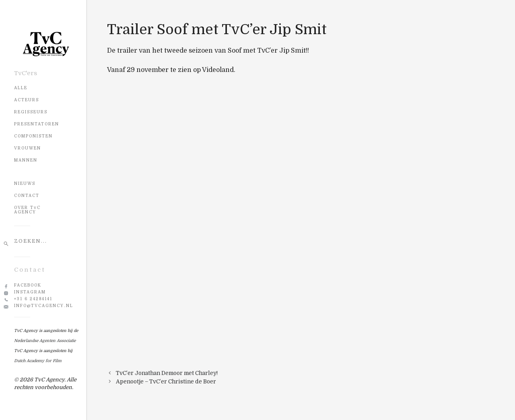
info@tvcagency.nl (44, 306)
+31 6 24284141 (33, 299)
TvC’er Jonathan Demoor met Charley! (167, 373)
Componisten (33, 136)
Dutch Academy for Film (38, 361)
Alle (21, 88)
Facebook (28, 285)
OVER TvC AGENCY (27, 210)
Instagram (30, 292)
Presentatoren (37, 124)
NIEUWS (25, 183)
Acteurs (27, 100)
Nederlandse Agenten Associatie (45, 341)
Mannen (26, 160)
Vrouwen (28, 148)
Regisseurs (31, 112)
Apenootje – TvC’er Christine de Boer (166, 382)
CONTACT (27, 196)
